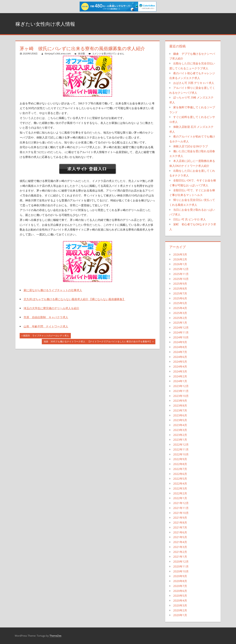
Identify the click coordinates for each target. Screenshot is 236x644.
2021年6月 (180, 532)
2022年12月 (181, 444)
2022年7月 (180, 469)
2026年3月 (180, 254)
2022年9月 (180, 459)
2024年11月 (181, 332)
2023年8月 (180, 405)
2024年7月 (180, 352)
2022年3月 (180, 488)
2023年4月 (180, 425)
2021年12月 (181, 503)
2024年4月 (180, 366)
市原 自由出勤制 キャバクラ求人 (46, 317)
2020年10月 (181, 571)
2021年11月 (181, 508)
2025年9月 (180, 284)
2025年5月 (180, 303)
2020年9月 (180, 576)
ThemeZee (55, 636)
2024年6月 (180, 357)
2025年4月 (180, 308)
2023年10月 (181, 396)
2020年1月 (180, 615)
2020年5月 (180, 596)
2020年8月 (180, 581)
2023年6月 (180, 415)
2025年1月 (180, 323)
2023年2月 (180, 435)
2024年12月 (181, 327)
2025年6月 (180, 298)
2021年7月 (180, 527)
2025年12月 (181, 269)
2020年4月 (180, 600)
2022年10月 (181, 454)
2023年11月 (181, 391)
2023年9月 (180, 401)
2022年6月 (180, 474)
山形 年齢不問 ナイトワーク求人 (46, 326)
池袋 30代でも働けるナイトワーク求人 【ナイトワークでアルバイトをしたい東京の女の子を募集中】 (98, 342)
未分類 (81, 54)
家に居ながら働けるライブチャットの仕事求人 (53, 290)
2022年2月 (180, 493)
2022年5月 (180, 479)
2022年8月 (180, 464)
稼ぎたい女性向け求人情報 (51, 24)
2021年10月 (181, 513)
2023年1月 (180, 440)
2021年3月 (180, 547)
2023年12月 (181, 386)
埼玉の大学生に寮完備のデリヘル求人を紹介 (51, 308)
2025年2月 (180, 318)
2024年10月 (181, 337)
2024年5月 (180, 362)
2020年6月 (180, 591)
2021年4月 (180, 542)
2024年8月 (180, 347)
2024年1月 (180, 381)
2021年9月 (180, 518)
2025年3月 (180, 313)
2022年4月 (180, 483)
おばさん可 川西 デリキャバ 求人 (194, 83)
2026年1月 (180, 264)
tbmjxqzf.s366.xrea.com (58, 54)
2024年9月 (180, 342)
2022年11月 (181, 449)
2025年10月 (181, 279)
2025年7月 (180, 293)
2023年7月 (180, 410)
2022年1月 (180, 498)
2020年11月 (181, 566)
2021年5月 (180, 537)
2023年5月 (180, 420)
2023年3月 (180, 430)
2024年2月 (180, 376)
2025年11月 (181, 274)
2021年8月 (180, 522)
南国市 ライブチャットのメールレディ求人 (46, 336)
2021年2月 (180, 552)
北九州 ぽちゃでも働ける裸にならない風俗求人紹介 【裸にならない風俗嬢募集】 (74, 299)
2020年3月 (180, 605)
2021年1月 (180, 557)
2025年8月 (180, 288)
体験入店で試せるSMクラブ (191, 146)
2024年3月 (180, 371)
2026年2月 (180, 259)
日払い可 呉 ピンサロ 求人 (190, 219)
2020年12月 (181, 561)
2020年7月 (180, 586)
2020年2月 (180, 610)
